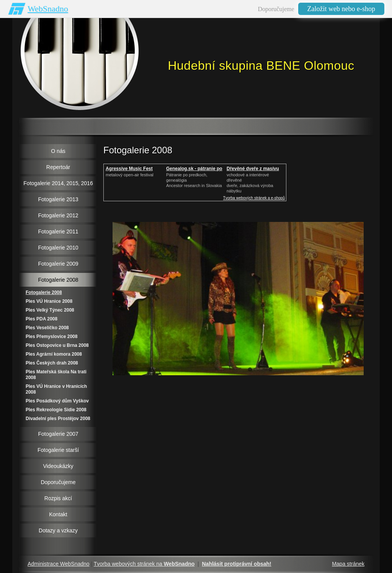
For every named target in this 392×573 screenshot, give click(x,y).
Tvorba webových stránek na (144, 564)
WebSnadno (48, 9)
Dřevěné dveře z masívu (253, 169)
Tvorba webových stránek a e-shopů (254, 198)
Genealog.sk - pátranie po (194, 169)
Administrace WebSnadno (59, 564)
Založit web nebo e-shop (341, 9)
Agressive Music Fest (129, 169)
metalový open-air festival (130, 175)
